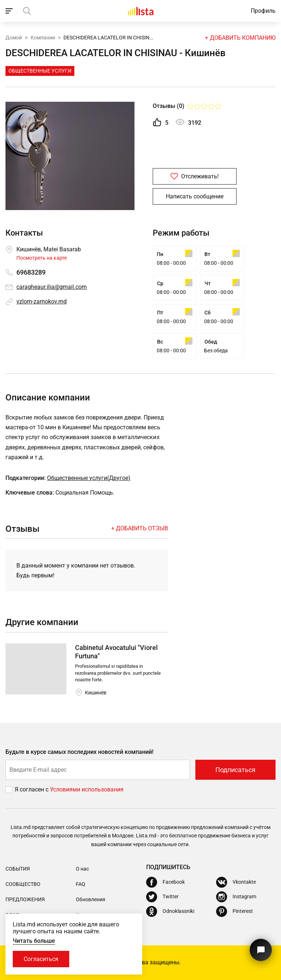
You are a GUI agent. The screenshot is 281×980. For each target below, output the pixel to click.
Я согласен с (32, 789)
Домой (14, 38)
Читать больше (34, 941)
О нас (82, 869)
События (18, 869)
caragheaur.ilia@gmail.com (52, 287)
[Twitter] (162, 897)
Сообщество (23, 884)
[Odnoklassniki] (170, 911)
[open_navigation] (10, 11)
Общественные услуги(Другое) (89, 478)
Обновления (91, 899)
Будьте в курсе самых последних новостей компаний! (80, 752)
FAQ (81, 884)
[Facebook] (165, 882)
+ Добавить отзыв (140, 528)
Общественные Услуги (40, 71)
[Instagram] (236, 897)
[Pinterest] (235, 911)
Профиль (263, 11)
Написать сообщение (195, 196)
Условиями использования (87, 789)
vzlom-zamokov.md (42, 301)
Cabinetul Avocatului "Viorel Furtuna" (116, 652)
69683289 (31, 272)
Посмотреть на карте (42, 258)
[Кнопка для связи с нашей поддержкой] (261, 950)
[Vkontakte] (236, 882)
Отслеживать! (195, 176)
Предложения (25, 899)
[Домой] (141, 11)
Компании (43, 38)
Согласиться (41, 959)
